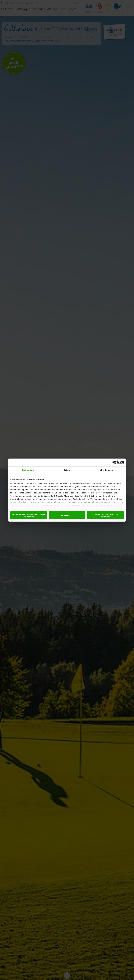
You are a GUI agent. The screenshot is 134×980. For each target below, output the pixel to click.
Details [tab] (67, 470)
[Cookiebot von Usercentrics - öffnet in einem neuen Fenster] (112, 462)
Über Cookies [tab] (106, 470)
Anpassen (67, 515)
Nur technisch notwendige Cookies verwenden (29, 515)
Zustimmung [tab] (28, 470)
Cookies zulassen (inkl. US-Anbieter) (105, 515)
